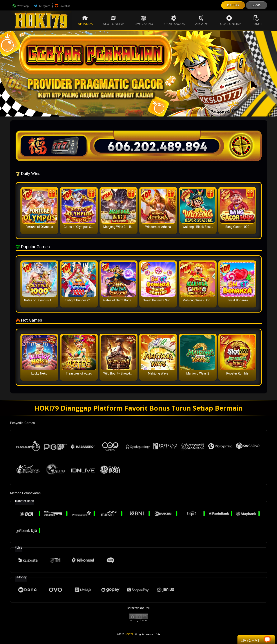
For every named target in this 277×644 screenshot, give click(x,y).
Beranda (85, 20)
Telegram (42, 6)
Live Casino (144, 20)
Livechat (62, 6)
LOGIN (256, 5)
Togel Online (230, 20)
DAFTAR (233, 5)
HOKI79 (129, 634)
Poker (257, 20)
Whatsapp (21, 6)
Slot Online (114, 20)
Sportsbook (174, 20)
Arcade (201, 20)
